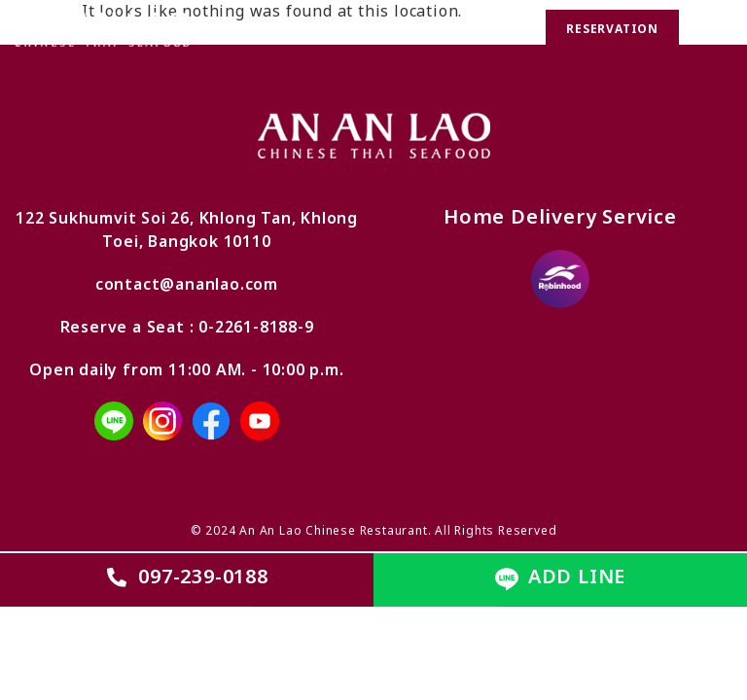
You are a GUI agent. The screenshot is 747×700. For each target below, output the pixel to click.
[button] (713, 30)
